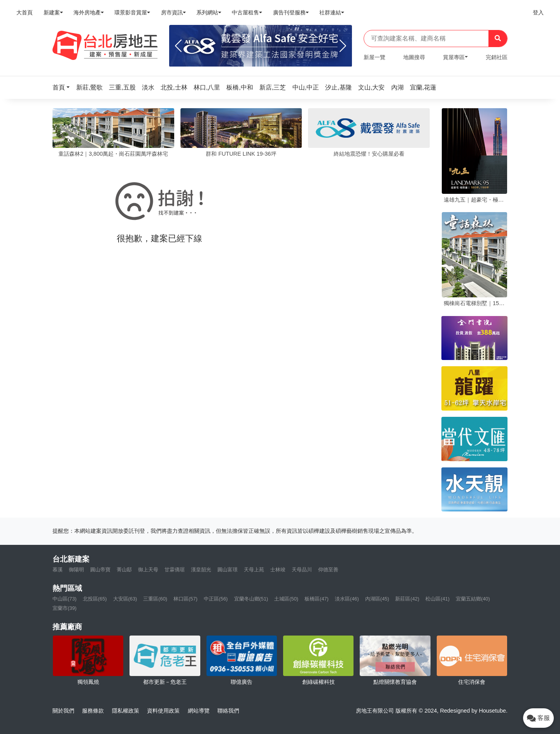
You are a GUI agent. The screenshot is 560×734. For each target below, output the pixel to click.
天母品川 (302, 570)
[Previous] (178, 46)
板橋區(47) (317, 599)
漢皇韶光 (201, 570)
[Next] (343, 46)
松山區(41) (437, 599)
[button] (63, 87)
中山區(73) (65, 599)
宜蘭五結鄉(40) (473, 599)
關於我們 (63, 711)
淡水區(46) (347, 599)
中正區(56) (216, 599)
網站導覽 (199, 711)
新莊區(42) (407, 599)
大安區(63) (125, 599)
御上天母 (148, 570)
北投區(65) (95, 599)
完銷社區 (497, 57)
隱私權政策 (126, 711)
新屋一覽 (374, 57)
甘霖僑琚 (175, 570)
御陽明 (76, 570)
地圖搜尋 (414, 57)
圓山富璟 (227, 570)
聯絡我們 (228, 711)
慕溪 (58, 570)
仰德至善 (328, 570)
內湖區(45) (377, 599)
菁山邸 (124, 570)
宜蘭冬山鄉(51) (251, 599)
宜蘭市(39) (65, 608)
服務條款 (93, 711)
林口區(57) (185, 599)
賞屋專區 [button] (454, 57)
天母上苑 (254, 570)
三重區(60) (155, 599)
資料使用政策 (163, 711)
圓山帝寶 (100, 570)
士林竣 (278, 570)
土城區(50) (286, 599)
